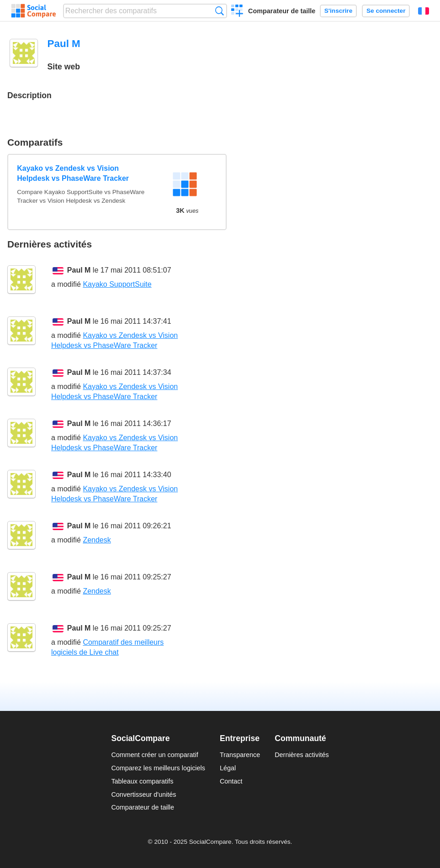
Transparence (240, 755)
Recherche (220, 11)
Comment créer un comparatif (154, 755)
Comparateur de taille (282, 11)
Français (424, 11)
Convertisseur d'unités (143, 794)
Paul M (79, 270)
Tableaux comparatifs (142, 781)
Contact (231, 781)
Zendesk (97, 540)
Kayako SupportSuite (117, 284)
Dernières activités (302, 755)
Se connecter (386, 11)
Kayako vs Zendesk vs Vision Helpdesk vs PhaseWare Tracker (73, 173)
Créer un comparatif (237, 12)
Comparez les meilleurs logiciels (158, 768)
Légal (228, 768)
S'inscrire (338, 11)
